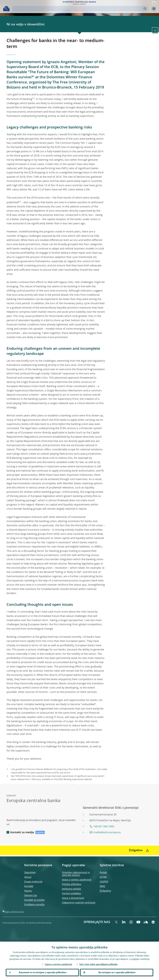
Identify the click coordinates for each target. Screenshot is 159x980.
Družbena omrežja (34, 904)
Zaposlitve (30, 872)
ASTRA (103, 877)
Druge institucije (33, 882)
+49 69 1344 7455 (104, 826)
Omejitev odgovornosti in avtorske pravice (76, 874)
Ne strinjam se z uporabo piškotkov (117, 972)
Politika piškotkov (72, 884)
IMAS (102, 886)
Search (145, 9)
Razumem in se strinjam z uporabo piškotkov (42, 972)
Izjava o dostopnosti (73, 898)
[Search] (78, 9)
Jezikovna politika (71, 889)
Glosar (28, 877)
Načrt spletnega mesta (14, 912)
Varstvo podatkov (71, 893)
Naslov (28, 891)
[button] (154, 3)
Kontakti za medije (22, 832)
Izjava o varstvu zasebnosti (77, 880)
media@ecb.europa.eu (107, 832)
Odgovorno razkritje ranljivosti (79, 902)
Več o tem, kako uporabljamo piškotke (98, 964)
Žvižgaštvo (105, 891)
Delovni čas (31, 895)
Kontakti (29, 886)
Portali (103, 872)
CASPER (104, 882)
